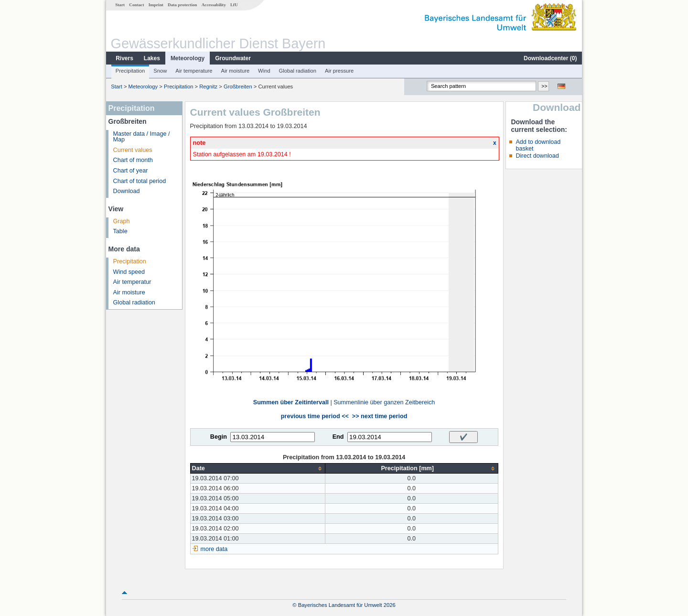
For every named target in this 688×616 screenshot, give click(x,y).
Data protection (182, 5)
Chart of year (131, 171)
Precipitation (130, 71)
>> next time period (380, 416)
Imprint (156, 5)
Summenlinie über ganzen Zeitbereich (384, 402)
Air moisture (235, 71)
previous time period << (315, 416)
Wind (264, 71)
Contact (136, 5)
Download (127, 191)
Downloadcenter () (550, 58)
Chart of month (133, 160)
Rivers (124, 58)
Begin (219, 437)
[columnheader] (258, 469)
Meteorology (188, 58)
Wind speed (129, 272)
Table (120, 231)
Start (120, 5)
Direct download (537, 156)
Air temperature (194, 71)
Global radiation (298, 71)
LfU (234, 5)
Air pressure (339, 71)
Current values (133, 150)
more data (214, 549)
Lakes (152, 58)
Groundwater (233, 58)
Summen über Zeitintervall (291, 402)
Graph (122, 221)
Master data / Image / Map (142, 137)
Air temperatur (132, 282)
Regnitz (208, 86)
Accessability (214, 5)
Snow (160, 71)
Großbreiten (238, 86)
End (338, 437)
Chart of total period (140, 181)
